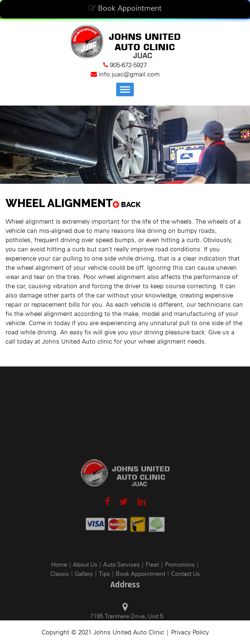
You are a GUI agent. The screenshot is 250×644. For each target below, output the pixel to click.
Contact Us (185, 600)
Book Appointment (125, 8)
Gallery (84, 600)
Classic (60, 600)
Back (127, 205)
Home (59, 590)
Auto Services (121, 590)
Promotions (180, 590)
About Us (85, 590)
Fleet (152, 590)
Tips (104, 600)
